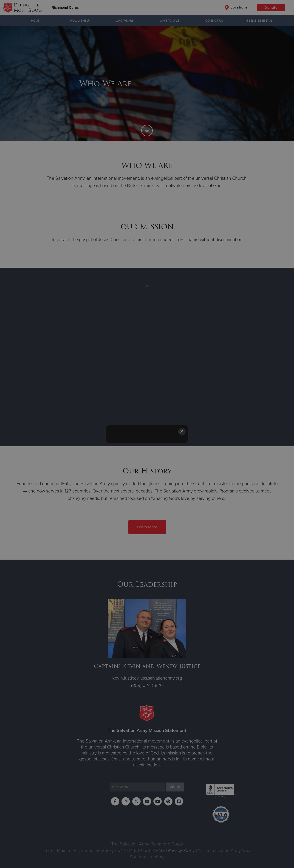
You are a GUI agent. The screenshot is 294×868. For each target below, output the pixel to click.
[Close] (182, 431)
